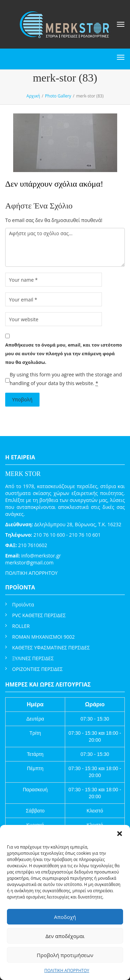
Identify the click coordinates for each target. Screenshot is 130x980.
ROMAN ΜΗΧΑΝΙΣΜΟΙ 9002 (43, 637)
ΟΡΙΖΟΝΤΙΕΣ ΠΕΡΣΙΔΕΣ (37, 669)
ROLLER (21, 626)
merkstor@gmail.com (29, 563)
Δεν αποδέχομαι (65, 936)
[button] (120, 834)
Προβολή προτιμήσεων (65, 955)
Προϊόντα (23, 604)
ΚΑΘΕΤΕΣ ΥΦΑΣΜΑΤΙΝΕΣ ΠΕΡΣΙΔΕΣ (51, 647)
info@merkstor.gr (41, 556)
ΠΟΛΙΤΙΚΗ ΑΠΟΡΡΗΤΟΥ (67, 970)
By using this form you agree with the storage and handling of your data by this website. (66, 379)
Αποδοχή (65, 917)
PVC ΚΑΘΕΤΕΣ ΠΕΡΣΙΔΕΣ (39, 615)
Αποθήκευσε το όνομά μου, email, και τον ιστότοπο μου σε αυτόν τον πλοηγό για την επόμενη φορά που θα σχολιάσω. (64, 353)
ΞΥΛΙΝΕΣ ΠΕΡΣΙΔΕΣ (33, 658)
